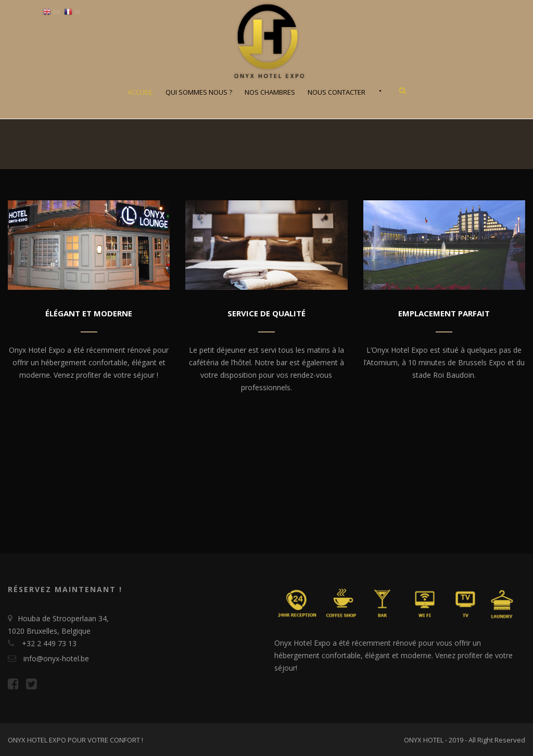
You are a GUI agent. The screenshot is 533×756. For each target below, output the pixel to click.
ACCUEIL (140, 92)
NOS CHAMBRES (270, 92)
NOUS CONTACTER (337, 92)
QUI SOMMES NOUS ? (199, 92)
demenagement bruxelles (50, 506)
